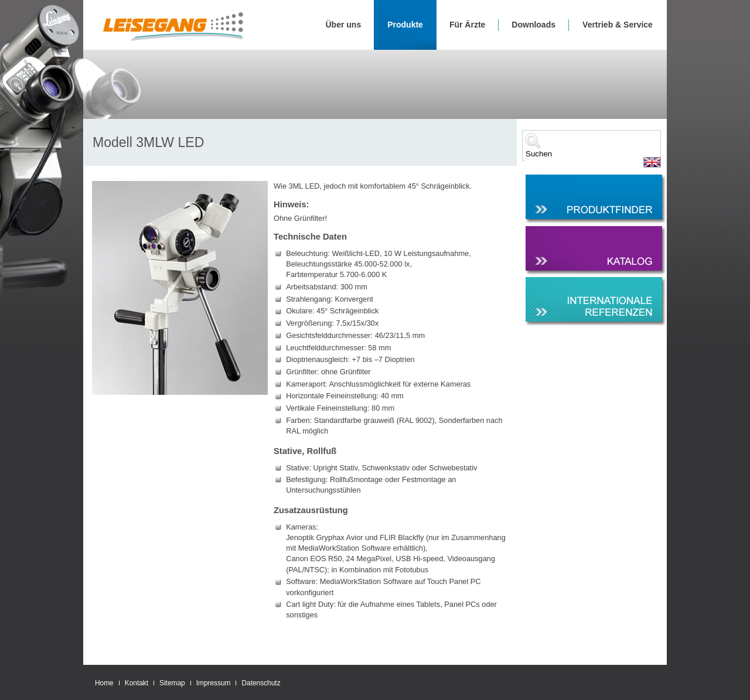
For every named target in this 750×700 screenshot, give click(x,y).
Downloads (533, 25)
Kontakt (137, 683)
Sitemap (172, 683)
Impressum (214, 683)
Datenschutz (261, 683)
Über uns (344, 25)
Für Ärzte (467, 25)
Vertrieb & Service (618, 25)
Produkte (405, 25)
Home (104, 683)
